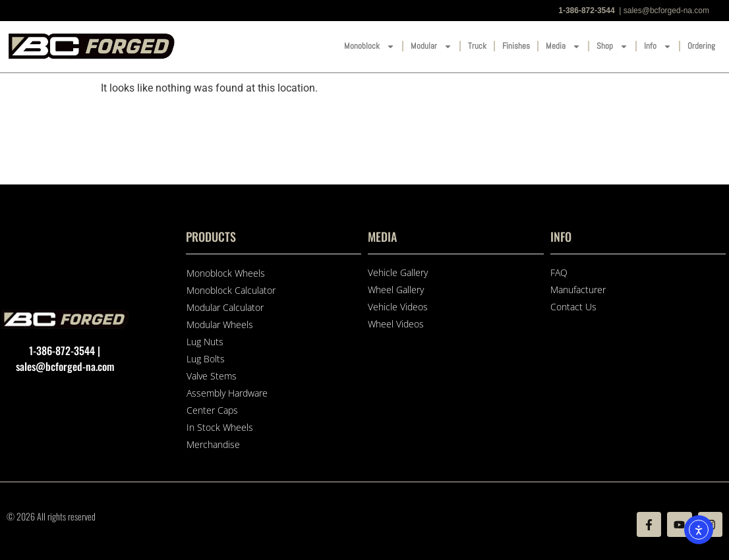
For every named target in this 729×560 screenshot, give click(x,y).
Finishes (516, 46)
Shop (612, 46)
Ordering (701, 46)
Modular (431, 46)
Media (563, 46)
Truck (477, 46)
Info (658, 46)
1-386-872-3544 (586, 11)
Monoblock (369, 46)
